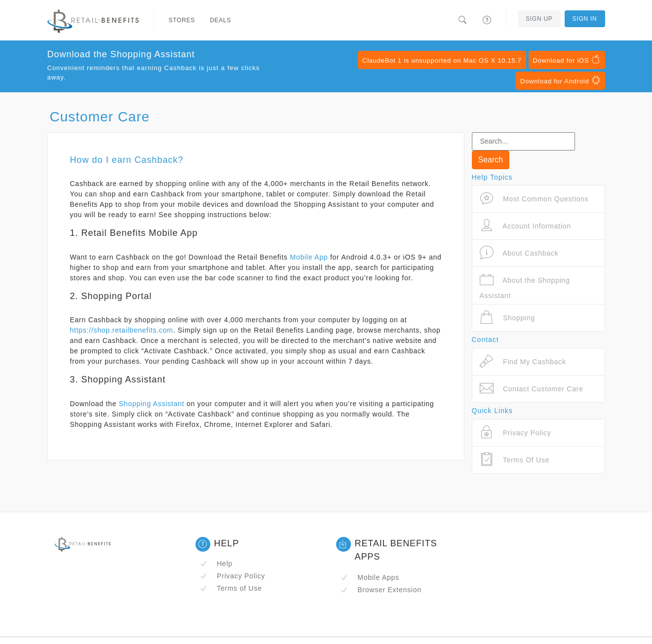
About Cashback (519, 253)
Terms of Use (231, 588)
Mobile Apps (370, 577)
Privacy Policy (232, 576)
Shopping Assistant (152, 404)
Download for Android (560, 80)
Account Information (525, 226)
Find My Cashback (523, 361)
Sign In (585, 19)
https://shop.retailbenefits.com (122, 330)
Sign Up (539, 19)
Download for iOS (567, 60)
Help (216, 564)
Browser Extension (381, 590)
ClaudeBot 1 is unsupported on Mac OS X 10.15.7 (442, 60)
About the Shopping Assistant (525, 286)
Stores (182, 20)
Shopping (508, 318)
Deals (220, 20)
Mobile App (309, 257)
